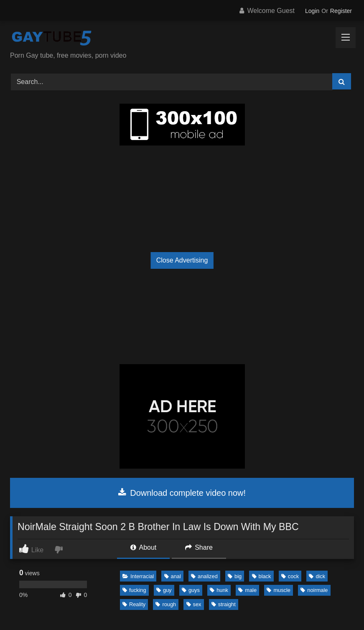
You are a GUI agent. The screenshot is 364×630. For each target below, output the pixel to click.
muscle (279, 590)
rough (166, 604)
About (143, 547)
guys (191, 590)
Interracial (138, 576)
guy (164, 590)
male (247, 590)
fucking (134, 590)
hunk (219, 590)
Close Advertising (182, 260)
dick (317, 576)
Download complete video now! (182, 493)
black (262, 576)
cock (290, 576)
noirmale (314, 590)
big (235, 576)
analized (204, 576)
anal (173, 576)
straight (224, 604)
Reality (134, 604)
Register (341, 11)
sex (194, 604)
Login (312, 11)
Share (199, 547)
